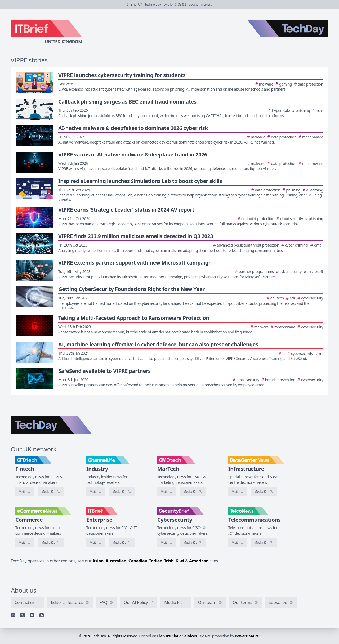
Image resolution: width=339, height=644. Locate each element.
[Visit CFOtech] (25, 492)
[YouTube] (32, 615)
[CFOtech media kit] (51, 492)
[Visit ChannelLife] (96, 492)
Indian (156, 561)
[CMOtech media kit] (193, 492)
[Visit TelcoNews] (238, 543)
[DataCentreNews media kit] (264, 492)
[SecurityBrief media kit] (193, 543)
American (199, 561)
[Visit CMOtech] (167, 492)
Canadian (138, 561)
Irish (169, 561)
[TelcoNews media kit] (264, 543)
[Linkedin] (13, 615)
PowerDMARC (247, 636)
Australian (116, 561)
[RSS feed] (42, 615)
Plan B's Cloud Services (177, 636)
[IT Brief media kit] (122, 543)
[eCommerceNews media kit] (51, 543)
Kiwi (180, 561)
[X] (23, 615)
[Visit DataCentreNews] (238, 492)
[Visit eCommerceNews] (25, 543)
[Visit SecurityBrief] (167, 543)
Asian (98, 561)
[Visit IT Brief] (96, 543)
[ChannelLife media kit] (122, 492)
